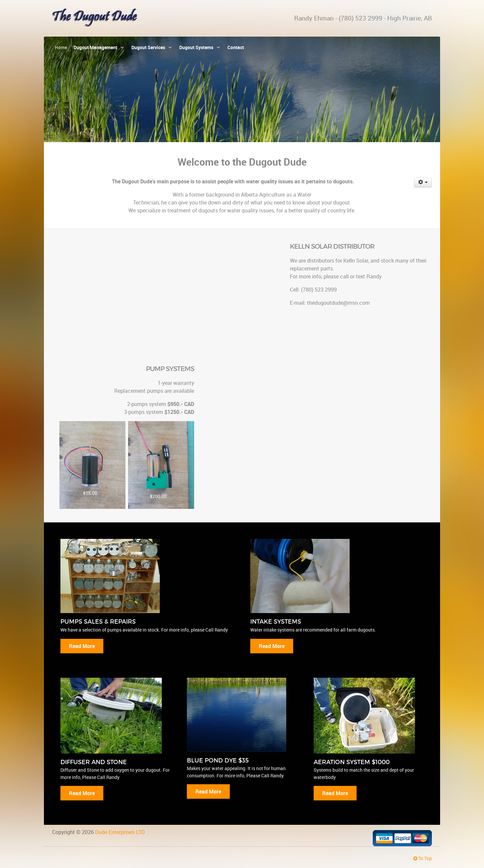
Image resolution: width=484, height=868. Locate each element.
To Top (423, 858)
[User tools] (423, 182)
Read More (82, 646)
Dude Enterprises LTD (120, 832)
